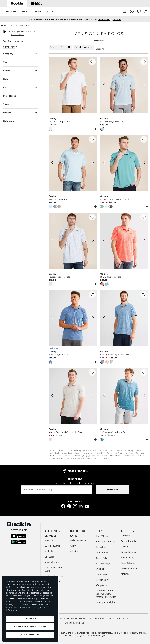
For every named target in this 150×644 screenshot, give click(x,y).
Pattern (20, 113)
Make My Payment (79, 540)
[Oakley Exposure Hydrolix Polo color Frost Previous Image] (104, 85)
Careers (125, 547)
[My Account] (132, 12)
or (105, 19)
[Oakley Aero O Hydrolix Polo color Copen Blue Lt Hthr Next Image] (93, 318)
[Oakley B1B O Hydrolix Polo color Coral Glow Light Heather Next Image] (145, 241)
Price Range (20, 96)
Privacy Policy (33, 607)
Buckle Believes (128, 552)
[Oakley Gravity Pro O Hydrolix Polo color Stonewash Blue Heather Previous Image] (104, 318)
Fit (20, 87)
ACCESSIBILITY (97, 619)
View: (6, 47)
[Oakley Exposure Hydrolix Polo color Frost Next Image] (145, 85)
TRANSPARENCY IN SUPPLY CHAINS (68, 619)
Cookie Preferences (120, 619)
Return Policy (102, 558)
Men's (5, 26)
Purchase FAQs (103, 563)
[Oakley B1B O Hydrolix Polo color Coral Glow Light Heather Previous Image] (104, 241)
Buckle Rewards (52, 546)
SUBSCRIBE (113, 490)
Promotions (101, 574)
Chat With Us (102, 536)
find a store (78, 471)
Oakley (25, 26)
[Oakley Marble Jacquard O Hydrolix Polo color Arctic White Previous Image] (52, 396)
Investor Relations (130, 568)
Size (20, 62)
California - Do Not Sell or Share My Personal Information (106, 594)
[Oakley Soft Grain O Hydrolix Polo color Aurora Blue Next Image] (145, 396)
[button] (11, 12)
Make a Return (52, 562)
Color (20, 79)
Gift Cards (50, 557)
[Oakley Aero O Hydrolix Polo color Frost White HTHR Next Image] (93, 163)
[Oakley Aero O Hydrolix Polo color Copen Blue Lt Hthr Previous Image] (52, 318)
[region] (30, 609)
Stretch (20, 104)
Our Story (126, 536)
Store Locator (102, 580)
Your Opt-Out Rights (105, 602)
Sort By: (7, 41)
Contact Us (101, 547)
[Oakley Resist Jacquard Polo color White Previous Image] (52, 241)
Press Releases (128, 563)
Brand (20, 71)
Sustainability (127, 557)
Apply (73, 546)
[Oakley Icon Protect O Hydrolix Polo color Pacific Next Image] (145, 163)
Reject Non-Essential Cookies (30, 627)
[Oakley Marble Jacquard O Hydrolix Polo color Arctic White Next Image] (93, 396)
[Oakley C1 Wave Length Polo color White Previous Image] (52, 85)
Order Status (102, 552)
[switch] (6, 32)
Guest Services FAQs (105, 541)
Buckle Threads (128, 541)
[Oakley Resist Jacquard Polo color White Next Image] (93, 241)
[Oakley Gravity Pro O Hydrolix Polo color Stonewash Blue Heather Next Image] (145, 318)
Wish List (49, 551)
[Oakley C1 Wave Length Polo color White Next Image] (93, 85)
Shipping (100, 569)
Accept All (30, 619)
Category (20, 54)
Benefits (74, 551)
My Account (50, 540)
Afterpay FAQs (102, 585)
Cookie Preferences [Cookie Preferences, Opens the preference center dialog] (30, 635)
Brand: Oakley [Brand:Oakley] (84, 47)
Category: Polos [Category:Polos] (60, 47)
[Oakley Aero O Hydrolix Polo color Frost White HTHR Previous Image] (52, 163)
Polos (14, 26)
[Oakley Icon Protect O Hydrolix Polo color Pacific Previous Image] (104, 163)
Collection (20, 121)
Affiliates (125, 574)
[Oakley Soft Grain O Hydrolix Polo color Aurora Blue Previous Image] (104, 396)
